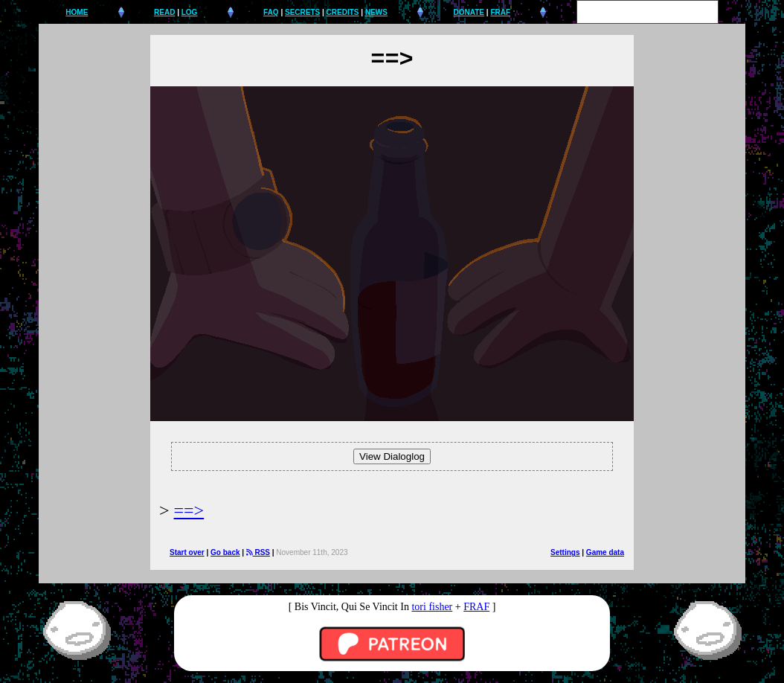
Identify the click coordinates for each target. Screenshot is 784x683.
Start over (187, 552)
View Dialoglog (392, 456)
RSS (258, 552)
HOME (77, 12)
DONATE (469, 12)
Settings (565, 552)
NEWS (376, 12)
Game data (605, 552)
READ (164, 12)
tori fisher (432, 607)
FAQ (271, 12)
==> (189, 510)
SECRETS (302, 12)
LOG (190, 12)
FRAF (500, 12)
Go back (225, 552)
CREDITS (343, 12)
